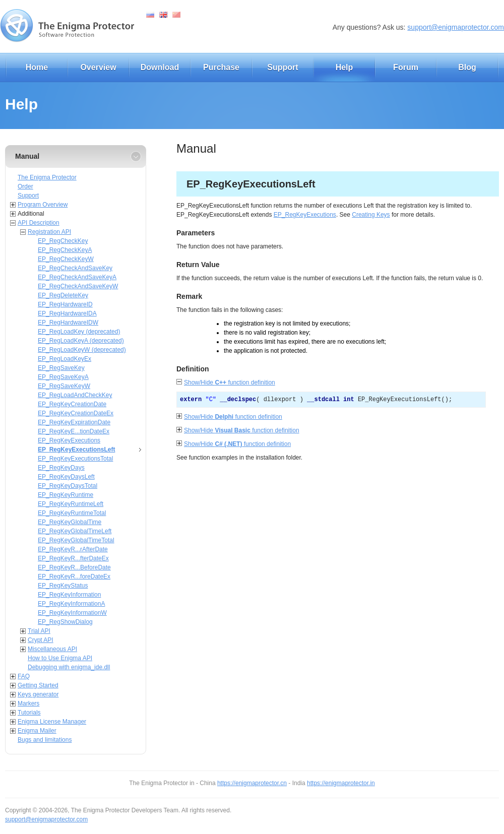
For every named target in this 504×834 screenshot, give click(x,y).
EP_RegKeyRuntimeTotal (72, 513)
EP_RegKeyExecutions (69, 440)
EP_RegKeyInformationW (72, 613)
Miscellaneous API (52, 649)
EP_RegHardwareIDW (68, 323)
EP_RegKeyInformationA (71, 604)
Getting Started (38, 685)
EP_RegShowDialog (65, 622)
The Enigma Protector (47, 177)
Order (25, 186)
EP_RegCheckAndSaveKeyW (78, 286)
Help (344, 67)
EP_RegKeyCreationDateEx (76, 413)
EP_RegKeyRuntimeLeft (71, 504)
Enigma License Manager (52, 722)
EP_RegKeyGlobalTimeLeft (75, 531)
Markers (28, 703)
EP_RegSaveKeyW (64, 386)
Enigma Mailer (37, 731)
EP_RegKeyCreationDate (72, 404)
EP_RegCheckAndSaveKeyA (77, 277)
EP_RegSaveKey (61, 368)
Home (37, 67)
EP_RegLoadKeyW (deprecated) (82, 350)
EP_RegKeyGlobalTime (70, 522)
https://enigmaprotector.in (341, 783)
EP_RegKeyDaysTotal (68, 486)
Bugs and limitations (45, 740)
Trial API (39, 631)
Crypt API (41, 640)
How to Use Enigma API (60, 658)
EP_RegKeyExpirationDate (74, 422)
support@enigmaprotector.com (456, 27)
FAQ (24, 676)
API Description (39, 223)
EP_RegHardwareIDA (67, 313)
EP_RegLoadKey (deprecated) (79, 332)
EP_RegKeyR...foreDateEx (74, 576)
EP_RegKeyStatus (63, 586)
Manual (27, 156)
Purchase (221, 67)
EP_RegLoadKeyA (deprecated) (81, 341)
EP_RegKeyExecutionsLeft (76, 450)
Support (282, 67)
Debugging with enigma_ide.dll (69, 667)
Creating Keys (371, 215)
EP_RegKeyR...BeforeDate (74, 567)
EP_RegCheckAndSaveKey (75, 268)
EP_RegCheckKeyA (65, 250)
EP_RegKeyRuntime (66, 495)
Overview (98, 67)
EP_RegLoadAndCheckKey (75, 395)
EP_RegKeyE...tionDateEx (74, 431)
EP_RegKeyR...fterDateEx (73, 558)
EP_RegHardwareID (65, 304)
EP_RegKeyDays (61, 468)
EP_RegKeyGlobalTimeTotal (76, 540)
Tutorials (29, 713)
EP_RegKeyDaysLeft (66, 477)
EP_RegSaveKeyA (63, 377)
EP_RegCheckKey (63, 241)
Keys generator (38, 694)
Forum (406, 67)
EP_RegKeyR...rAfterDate (73, 549)
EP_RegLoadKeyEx (65, 359)
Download (160, 67)
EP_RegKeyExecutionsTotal (75, 459)
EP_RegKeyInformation (69, 595)
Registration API (49, 232)
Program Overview (43, 205)
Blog (467, 67)
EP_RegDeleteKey (63, 295)
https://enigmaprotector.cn (252, 783)
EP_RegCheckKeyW (66, 259)
